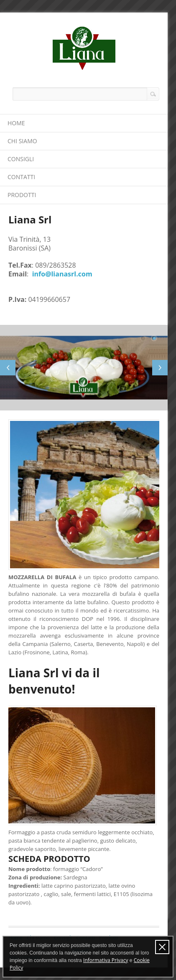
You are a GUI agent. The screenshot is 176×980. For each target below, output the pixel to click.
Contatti (21, 177)
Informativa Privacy (106, 960)
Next (160, 368)
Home (16, 123)
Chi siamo (22, 141)
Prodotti (22, 195)
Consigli (21, 159)
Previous (8, 368)
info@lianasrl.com (62, 274)
